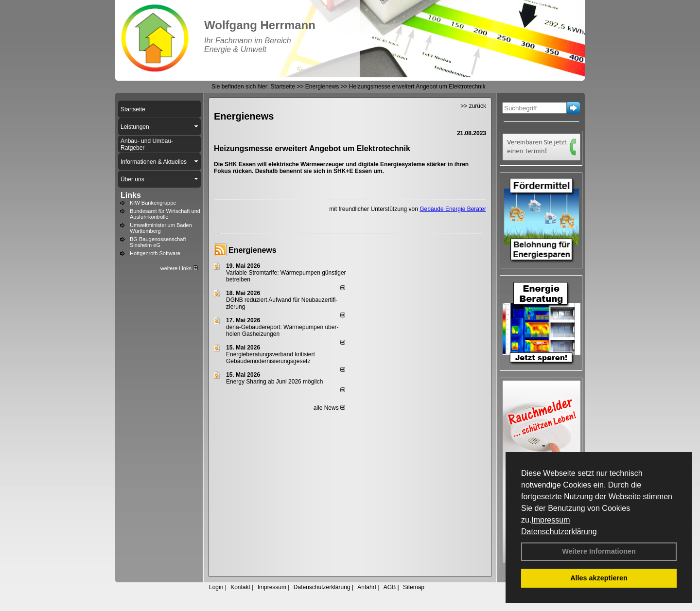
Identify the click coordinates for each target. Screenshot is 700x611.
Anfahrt (367, 587)
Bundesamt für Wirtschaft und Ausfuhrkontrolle (165, 214)
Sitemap (414, 587)
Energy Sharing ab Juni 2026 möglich (274, 382)
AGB (390, 587)
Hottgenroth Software (155, 253)
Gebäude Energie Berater (453, 209)
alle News (329, 408)
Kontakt (240, 587)
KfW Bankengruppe (153, 203)
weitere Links (179, 268)
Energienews (253, 250)
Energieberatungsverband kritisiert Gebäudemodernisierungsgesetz (271, 358)
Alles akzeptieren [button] (599, 578)
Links (131, 195)
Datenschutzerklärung (559, 532)
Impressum (551, 520)
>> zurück (473, 106)
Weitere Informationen (599, 551)
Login (216, 587)
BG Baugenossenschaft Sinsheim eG (158, 242)
